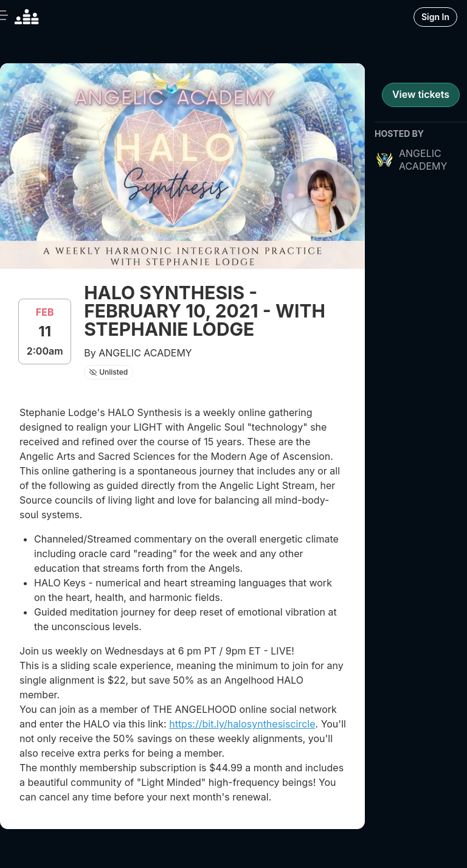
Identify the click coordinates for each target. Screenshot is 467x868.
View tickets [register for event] (421, 94)
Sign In (435, 17)
